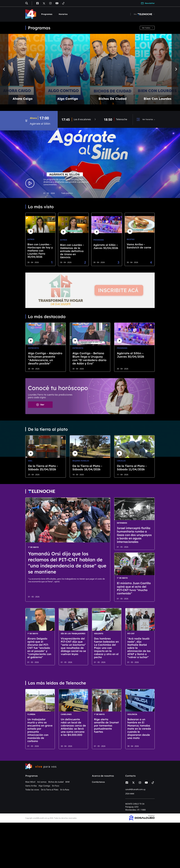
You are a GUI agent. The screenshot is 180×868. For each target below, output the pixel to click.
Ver (40, 405)
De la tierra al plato (48, 429)
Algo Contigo (44, 786)
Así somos (42, 782)
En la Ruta (65, 790)
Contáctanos (98, 782)
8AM (67, 782)
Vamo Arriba (31, 786)
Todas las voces (32, 790)
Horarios (63, 14)
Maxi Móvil (30, 782)
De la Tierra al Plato (50, 790)
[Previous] (4, 69)
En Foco (56, 786)
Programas (47, 14)
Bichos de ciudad (56, 782)
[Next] (176, 69)
